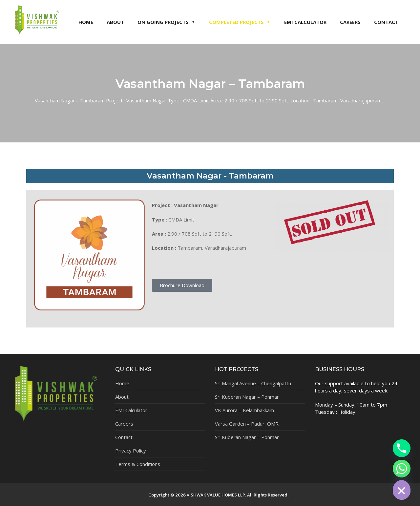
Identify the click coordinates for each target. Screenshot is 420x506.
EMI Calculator (131, 410)
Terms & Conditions (138, 464)
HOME (86, 22)
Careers (124, 424)
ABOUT (115, 22)
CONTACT (386, 22)
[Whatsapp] (402, 469)
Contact (124, 437)
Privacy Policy (131, 451)
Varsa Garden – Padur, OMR (247, 424)
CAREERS (350, 22)
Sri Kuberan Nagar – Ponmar (247, 397)
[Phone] (402, 448)
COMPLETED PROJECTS (240, 22)
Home (122, 383)
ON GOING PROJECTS (167, 22)
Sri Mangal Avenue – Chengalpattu (253, 383)
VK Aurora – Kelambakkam (244, 410)
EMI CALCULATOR (305, 22)
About (122, 397)
